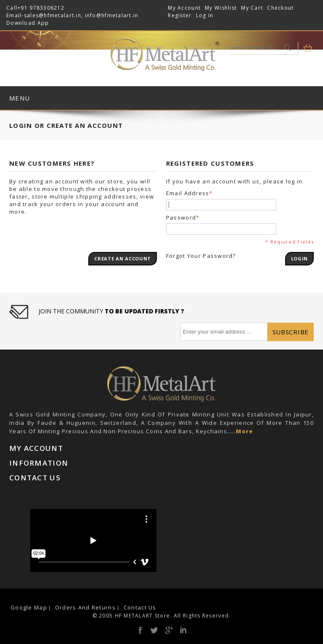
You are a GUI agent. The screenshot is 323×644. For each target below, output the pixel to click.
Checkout (280, 8)
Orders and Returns (85, 607)
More (244, 431)
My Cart (252, 8)
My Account (184, 8)
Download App (28, 23)
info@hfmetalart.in (112, 15)
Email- (15, 15)
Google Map (29, 607)
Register (180, 15)
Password (181, 217)
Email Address (188, 193)
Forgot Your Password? (201, 256)
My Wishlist (221, 8)
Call (12, 8)
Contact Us (140, 607)
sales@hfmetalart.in (53, 15)
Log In (205, 15)
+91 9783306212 (41, 8)
